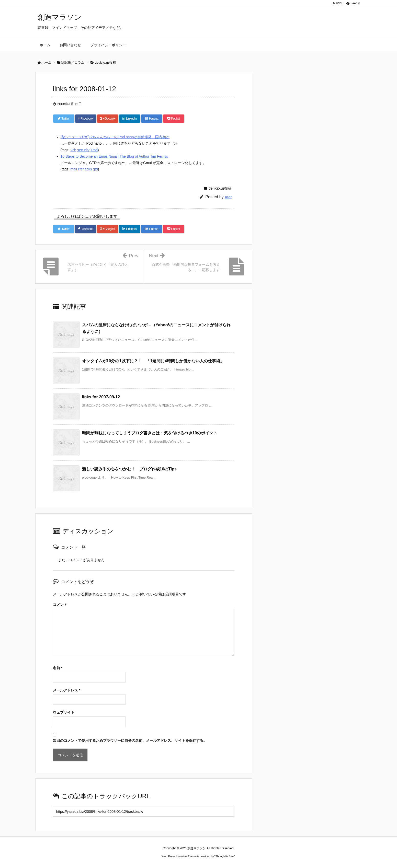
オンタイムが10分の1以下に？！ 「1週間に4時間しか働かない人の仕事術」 (153, 361)
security (83, 150)
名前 (58, 668)
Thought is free (225, 856)
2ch (73, 150)
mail (74, 169)
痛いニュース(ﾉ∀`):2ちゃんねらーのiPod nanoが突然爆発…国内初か (115, 137)
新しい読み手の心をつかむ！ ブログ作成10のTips (129, 469)
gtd (95, 169)
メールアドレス (67, 690)
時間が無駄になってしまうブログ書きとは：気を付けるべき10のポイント (150, 433)
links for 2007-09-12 (101, 397)
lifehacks (85, 169)
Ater (228, 197)
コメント (60, 605)
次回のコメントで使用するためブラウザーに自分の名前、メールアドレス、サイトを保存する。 (130, 740)
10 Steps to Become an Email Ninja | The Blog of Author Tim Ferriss (114, 156)
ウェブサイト (64, 712)
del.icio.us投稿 (220, 188)
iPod (94, 150)
